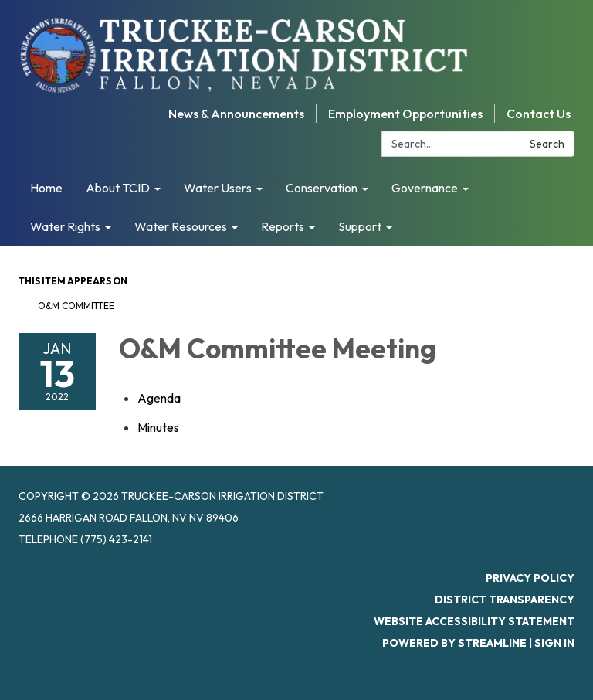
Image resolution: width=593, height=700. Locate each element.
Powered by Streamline (454, 643)
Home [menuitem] (46, 188)
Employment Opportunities (405, 114)
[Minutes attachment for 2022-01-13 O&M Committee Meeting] (158, 427)
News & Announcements (236, 114)
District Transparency (505, 600)
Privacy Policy (530, 578)
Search (547, 144)
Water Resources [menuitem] (181, 226)
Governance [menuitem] (425, 188)
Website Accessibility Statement (474, 621)
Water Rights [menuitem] (65, 226)
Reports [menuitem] (283, 226)
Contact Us (539, 114)
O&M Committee (76, 306)
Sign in (554, 643)
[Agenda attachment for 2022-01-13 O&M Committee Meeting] (159, 398)
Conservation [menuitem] (322, 188)
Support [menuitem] (360, 226)
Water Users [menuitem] (218, 188)
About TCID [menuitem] (118, 188)
